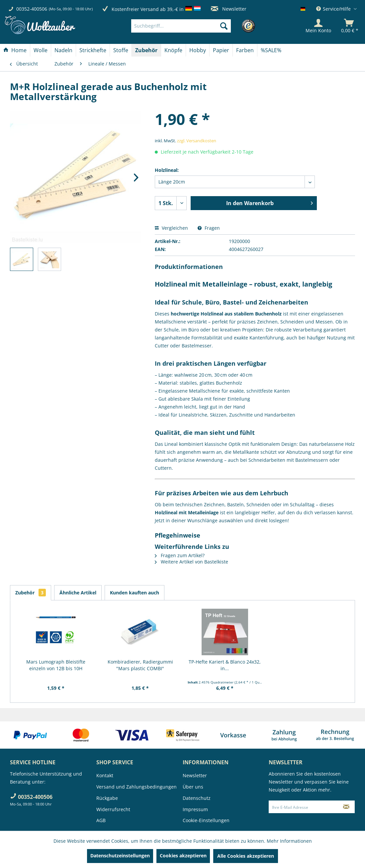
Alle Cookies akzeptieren (246, 856)
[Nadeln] (63, 50)
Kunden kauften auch (135, 593)
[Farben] (245, 50)
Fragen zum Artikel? (180, 555)
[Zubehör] (146, 50)
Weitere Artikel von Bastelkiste (191, 562)
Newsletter (229, 9)
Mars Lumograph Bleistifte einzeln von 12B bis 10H (56, 665)
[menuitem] (191, 26)
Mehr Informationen (289, 841)
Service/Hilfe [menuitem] (334, 9)
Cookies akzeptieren (183, 856)
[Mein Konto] (318, 26)
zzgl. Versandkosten (197, 141)
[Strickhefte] (93, 50)
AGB (101, 820)
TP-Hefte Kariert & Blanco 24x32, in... (225, 665)
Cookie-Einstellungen (206, 820)
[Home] (15, 50)
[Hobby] (198, 50)
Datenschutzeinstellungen (120, 856)
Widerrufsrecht (113, 809)
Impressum (195, 809)
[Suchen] (224, 26)
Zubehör (31, 593)
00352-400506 (32, 9)
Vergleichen (171, 228)
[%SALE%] (271, 50)
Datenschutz (197, 798)
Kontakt (105, 775)
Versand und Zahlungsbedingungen (137, 787)
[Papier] (221, 50)
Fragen (209, 228)
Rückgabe (107, 798)
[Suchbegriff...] (181, 26)
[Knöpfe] (173, 50)
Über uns (193, 787)
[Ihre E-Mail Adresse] (303, 807)
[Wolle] (41, 50)
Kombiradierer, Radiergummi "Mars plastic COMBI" (140, 665)
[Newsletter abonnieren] (346, 807)
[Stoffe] (121, 50)
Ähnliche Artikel (78, 593)
